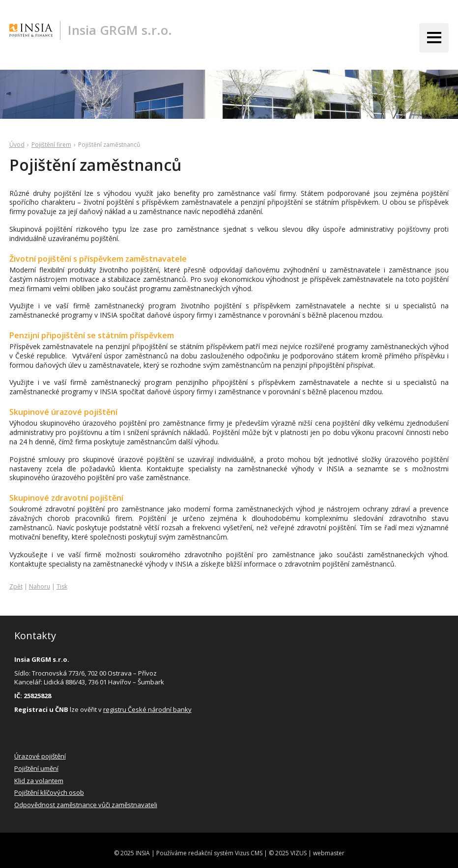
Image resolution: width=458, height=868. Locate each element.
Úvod (17, 145)
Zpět (16, 586)
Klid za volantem (39, 781)
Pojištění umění (36, 768)
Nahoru (40, 586)
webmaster (329, 853)
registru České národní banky (147, 709)
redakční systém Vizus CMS (225, 853)
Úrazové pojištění (40, 756)
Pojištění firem (51, 145)
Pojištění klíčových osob (49, 792)
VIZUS (299, 853)
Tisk (62, 586)
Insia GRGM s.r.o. (120, 30)
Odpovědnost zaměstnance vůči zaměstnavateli (86, 805)
